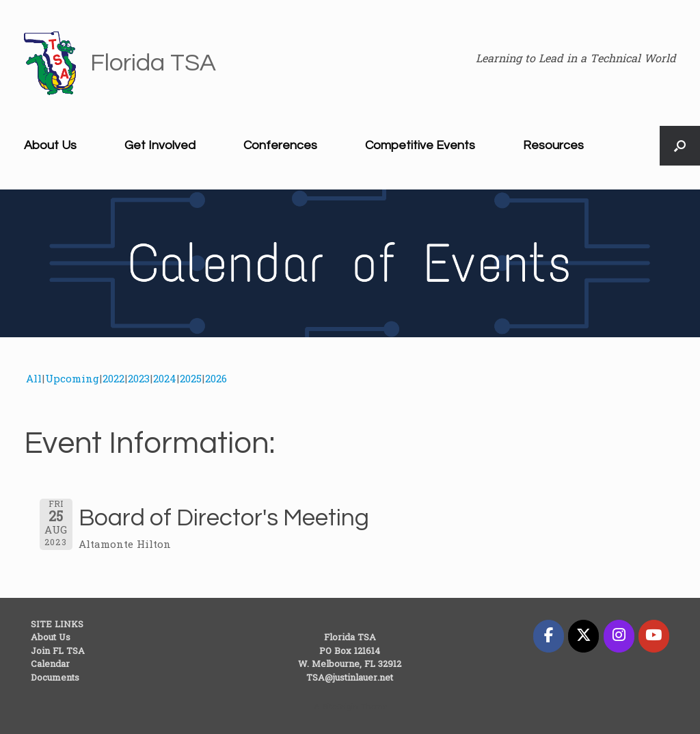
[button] (680, 146)
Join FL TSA (58, 652)
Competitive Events (420, 145)
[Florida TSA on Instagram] (619, 636)
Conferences (280, 145)
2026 (216, 380)
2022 (113, 380)
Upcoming (72, 380)
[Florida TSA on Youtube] (654, 636)
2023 (139, 380)
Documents (55, 678)
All (34, 380)
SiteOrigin (340, 708)
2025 (191, 380)
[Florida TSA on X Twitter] (583, 636)
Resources (553, 145)
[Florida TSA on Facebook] (549, 636)
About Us (50, 145)
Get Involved (160, 145)
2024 (165, 380)
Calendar (50, 665)
